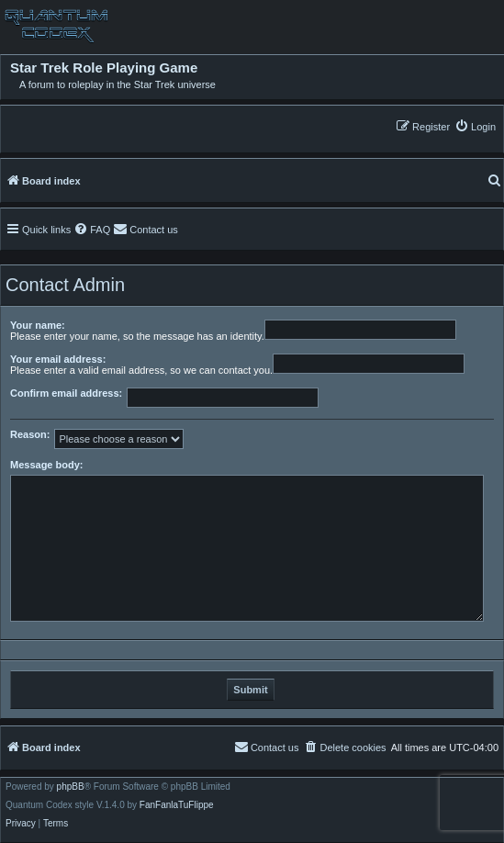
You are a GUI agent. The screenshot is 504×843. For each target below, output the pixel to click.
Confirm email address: (66, 393)
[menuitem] (475, 126)
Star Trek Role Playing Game (104, 68)
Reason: (30, 434)
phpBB (71, 787)
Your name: (38, 325)
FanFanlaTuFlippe (177, 805)
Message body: (46, 465)
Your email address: (58, 359)
